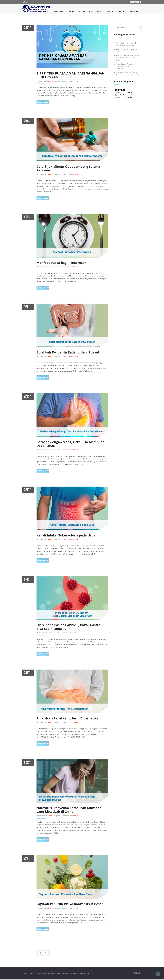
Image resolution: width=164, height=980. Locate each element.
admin (50, 81)
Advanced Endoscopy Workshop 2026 (127, 50)
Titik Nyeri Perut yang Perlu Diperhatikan (69, 718)
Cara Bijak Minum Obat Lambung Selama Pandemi (68, 168)
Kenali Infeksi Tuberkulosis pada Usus (66, 535)
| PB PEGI (31, 973)
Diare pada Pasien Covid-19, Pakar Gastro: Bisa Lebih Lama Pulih (69, 627)
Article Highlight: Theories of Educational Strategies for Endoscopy (126, 66)
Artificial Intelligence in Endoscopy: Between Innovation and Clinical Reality (128, 58)
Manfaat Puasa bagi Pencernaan (62, 263)
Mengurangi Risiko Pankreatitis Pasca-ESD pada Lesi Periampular (127, 74)
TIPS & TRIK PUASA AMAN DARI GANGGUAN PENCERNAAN (71, 75)
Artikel (75, 81)
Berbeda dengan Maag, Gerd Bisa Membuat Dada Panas (70, 444)
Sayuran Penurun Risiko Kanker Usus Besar (70, 904)
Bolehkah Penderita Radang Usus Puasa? (68, 352)
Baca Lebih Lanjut (43, 102)
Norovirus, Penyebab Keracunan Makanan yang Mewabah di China (69, 810)
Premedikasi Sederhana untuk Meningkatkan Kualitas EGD (126, 44)
